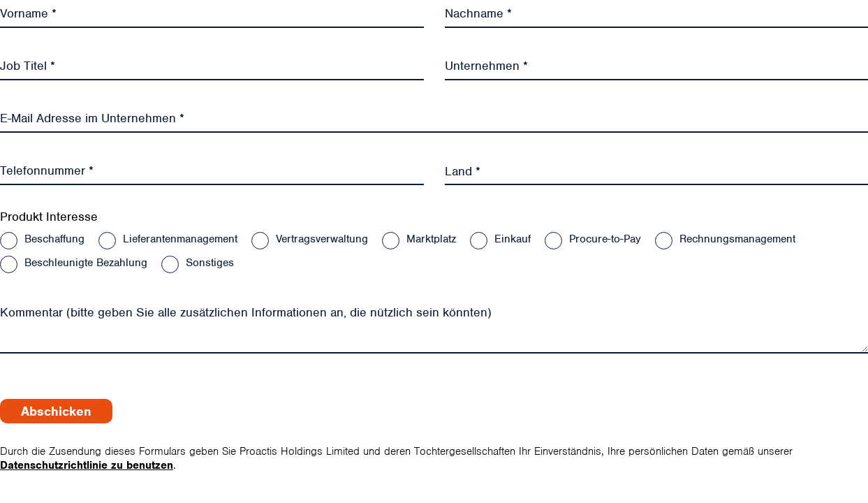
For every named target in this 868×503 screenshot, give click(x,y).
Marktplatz (431, 239)
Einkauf (513, 239)
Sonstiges (210, 263)
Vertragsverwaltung (322, 239)
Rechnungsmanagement (737, 239)
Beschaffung (54, 239)
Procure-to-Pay (605, 239)
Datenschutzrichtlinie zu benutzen (87, 465)
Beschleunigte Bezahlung (86, 263)
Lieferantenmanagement (180, 239)
